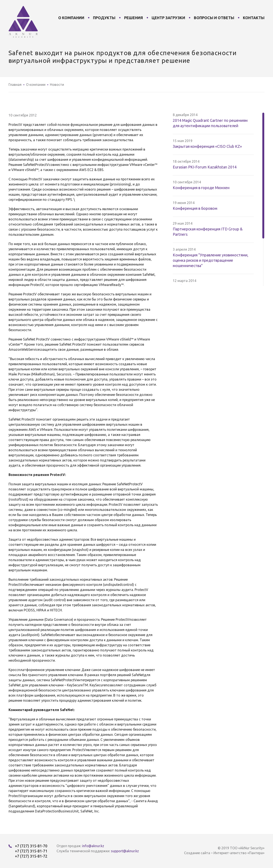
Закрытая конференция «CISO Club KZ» (207, 146)
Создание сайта (197, 853)
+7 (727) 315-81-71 (31, 851)
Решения (134, 18)
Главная (15, 85)
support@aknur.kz (125, 851)
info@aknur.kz (93, 846)
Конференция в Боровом (195, 208)
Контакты (254, 18)
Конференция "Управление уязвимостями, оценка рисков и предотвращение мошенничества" (211, 260)
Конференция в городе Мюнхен (201, 188)
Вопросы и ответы (214, 18)
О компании (71, 18)
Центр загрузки (168, 18)
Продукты (104, 18)
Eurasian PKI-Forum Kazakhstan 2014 (205, 167)
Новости (57, 85)
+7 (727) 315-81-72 (31, 856)
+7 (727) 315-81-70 (31, 846)
